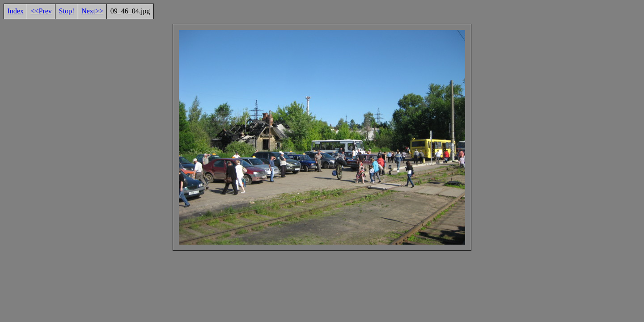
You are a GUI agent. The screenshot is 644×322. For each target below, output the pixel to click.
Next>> (92, 11)
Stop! (67, 11)
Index (15, 11)
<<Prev (41, 11)
